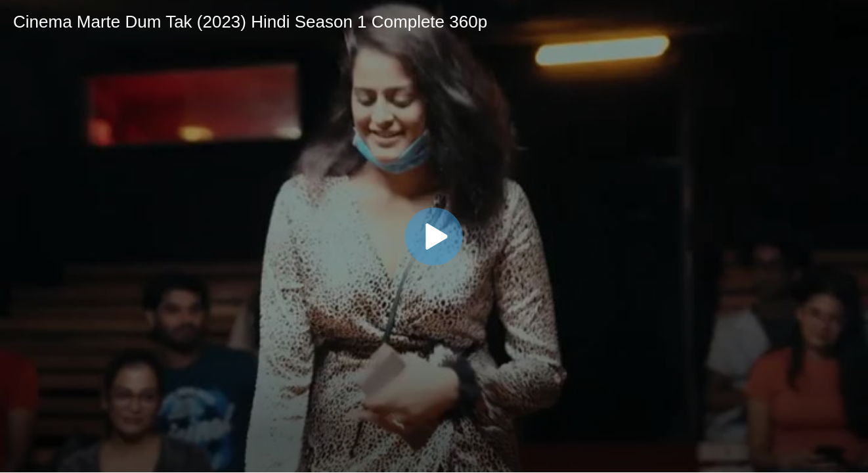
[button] (434, 236)
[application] (434, 236)
